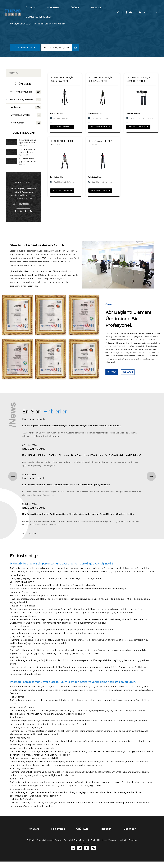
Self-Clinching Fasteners (25, 100)
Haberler (97, 8)
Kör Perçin (25, 107)
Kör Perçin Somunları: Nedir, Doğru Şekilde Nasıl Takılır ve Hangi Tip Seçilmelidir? (68, 490)
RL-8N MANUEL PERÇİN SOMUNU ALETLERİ (62, 79)
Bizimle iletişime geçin (39, 17)
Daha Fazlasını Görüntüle (62, 127)
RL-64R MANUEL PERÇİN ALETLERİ (101, 143)
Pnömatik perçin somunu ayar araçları (30, 727)
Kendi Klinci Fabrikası (127, 847)
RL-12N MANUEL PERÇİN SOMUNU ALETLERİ (139, 79)
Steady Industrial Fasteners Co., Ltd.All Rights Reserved (65, 847)
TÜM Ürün (112, 372)
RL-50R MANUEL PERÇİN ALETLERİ (63, 143)
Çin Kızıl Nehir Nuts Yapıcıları (104, 847)
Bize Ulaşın (128, 372)
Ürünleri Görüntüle (25, 47)
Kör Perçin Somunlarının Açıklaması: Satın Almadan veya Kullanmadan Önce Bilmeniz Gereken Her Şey (81, 520)
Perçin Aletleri (37, 24)
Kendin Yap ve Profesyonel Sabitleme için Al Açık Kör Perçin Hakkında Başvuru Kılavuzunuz (74, 426)
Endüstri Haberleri (35, 419)
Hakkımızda (53, 8)
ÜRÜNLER (76, 8)
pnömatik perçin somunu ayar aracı (83, 585)
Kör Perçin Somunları (25, 92)
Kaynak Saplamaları (25, 115)
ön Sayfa (31, 8)
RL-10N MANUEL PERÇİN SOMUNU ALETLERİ (101, 79)
